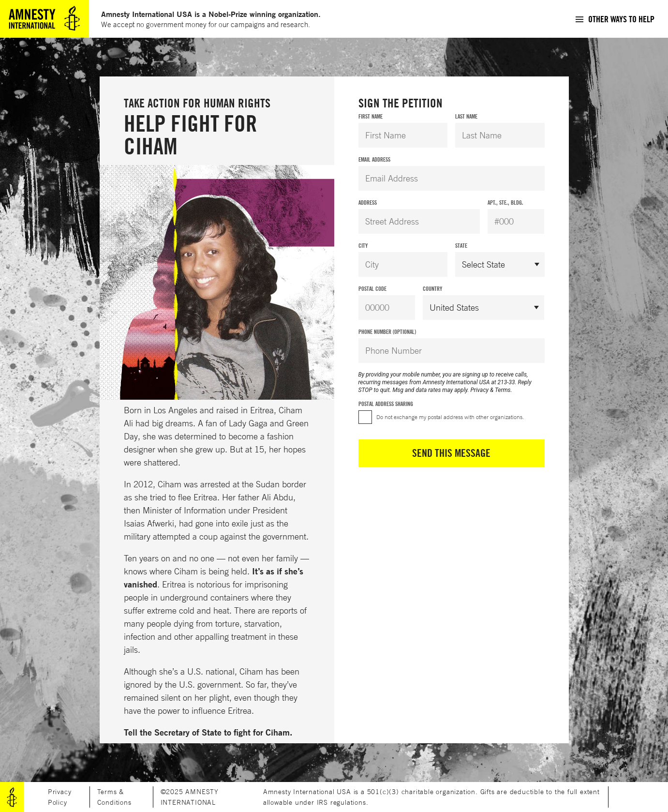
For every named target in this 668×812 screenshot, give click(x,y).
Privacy (479, 390)
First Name (371, 116)
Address (368, 203)
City (363, 246)
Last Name (466, 116)
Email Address (374, 159)
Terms (503, 390)
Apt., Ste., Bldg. (505, 203)
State (461, 246)
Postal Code (372, 289)
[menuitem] (615, 19)
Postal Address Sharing (386, 404)
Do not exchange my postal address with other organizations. (450, 417)
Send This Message (451, 453)
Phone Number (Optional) (387, 332)
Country (432, 289)
